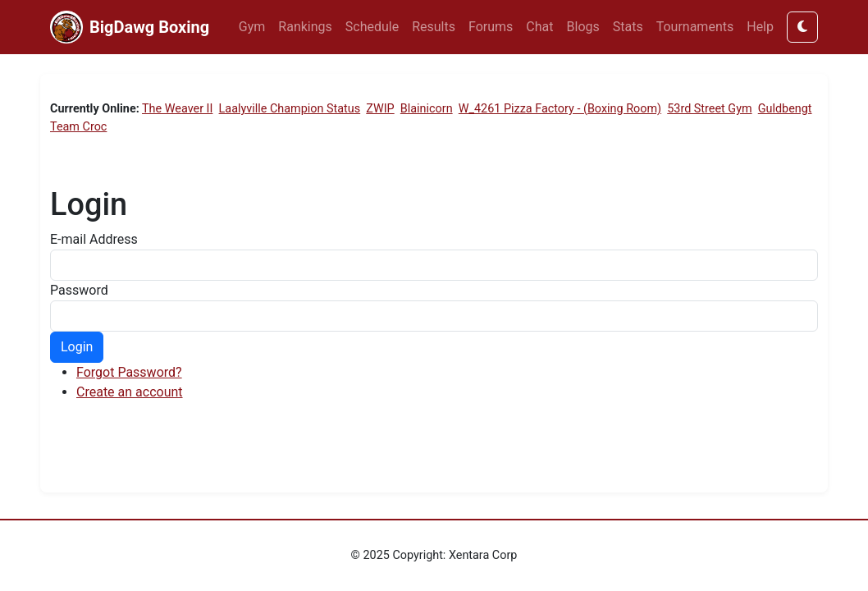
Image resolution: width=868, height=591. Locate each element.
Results (434, 27)
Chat (539, 27)
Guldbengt (785, 109)
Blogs (583, 27)
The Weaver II (177, 109)
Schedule (372, 27)
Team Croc (78, 127)
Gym (252, 27)
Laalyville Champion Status (290, 109)
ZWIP (380, 109)
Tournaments (695, 27)
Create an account (130, 392)
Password (79, 290)
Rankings (305, 27)
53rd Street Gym (709, 109)
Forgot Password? (129, 372)
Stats (628, 27)
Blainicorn (427, 109)
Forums (491, 27)
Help (760, 27)
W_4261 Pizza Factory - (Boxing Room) (560, 109)
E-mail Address (94, 239)
